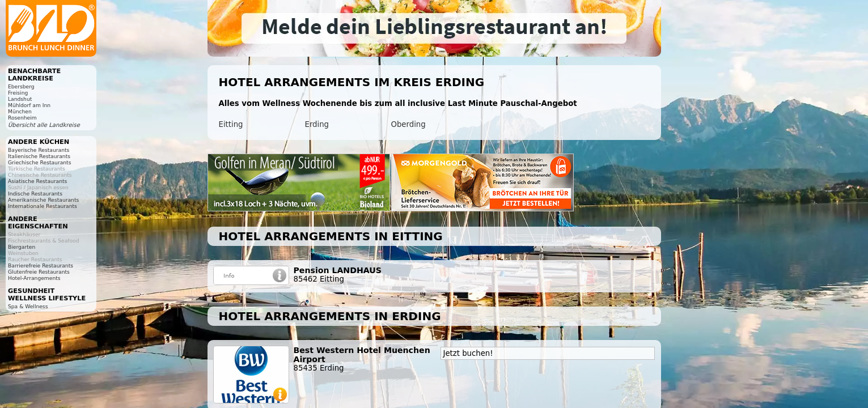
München (20, 111)
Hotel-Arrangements (34, 278)
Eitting (231, 124)
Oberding (408, 124)
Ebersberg (21, 86)
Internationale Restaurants (43, 206)
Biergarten (22, 247)
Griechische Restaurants (39, 162)
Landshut (20, 99)
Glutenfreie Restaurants (39, 272)
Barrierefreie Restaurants (41, 265)
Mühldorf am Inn (29, 105)
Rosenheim (22, 118)
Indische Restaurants (35, 194)
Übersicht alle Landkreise (44, 125)
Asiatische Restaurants (37, 181)
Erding (317, 124)
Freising (18, 93)
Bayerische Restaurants (39, 150)
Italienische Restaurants (39, 156)
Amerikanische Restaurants (43, 200)
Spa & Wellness (28, 306)
